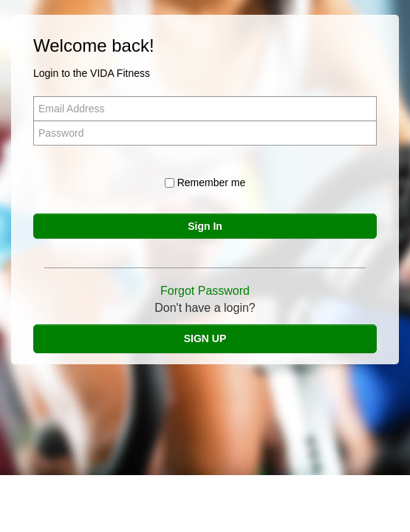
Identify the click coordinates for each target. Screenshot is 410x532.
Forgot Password (205, 291)
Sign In (205, 226)
